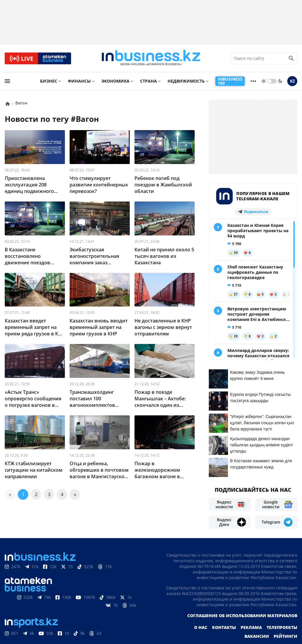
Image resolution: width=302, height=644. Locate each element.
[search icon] (291, 59)
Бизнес (49, 82)
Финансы (79, 82)
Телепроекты (282, 599)
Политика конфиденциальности (146, 629)
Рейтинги (285, 608)
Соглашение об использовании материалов (242, 587)
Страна (148, 82)
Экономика (115, 82)
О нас (201, 599)
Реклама (251, 599)
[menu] (7, 82)
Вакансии (257, 608)
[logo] (151, 59)
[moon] (280, 82)
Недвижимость (186, 82)
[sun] (264, 82)
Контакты (224, 599)
